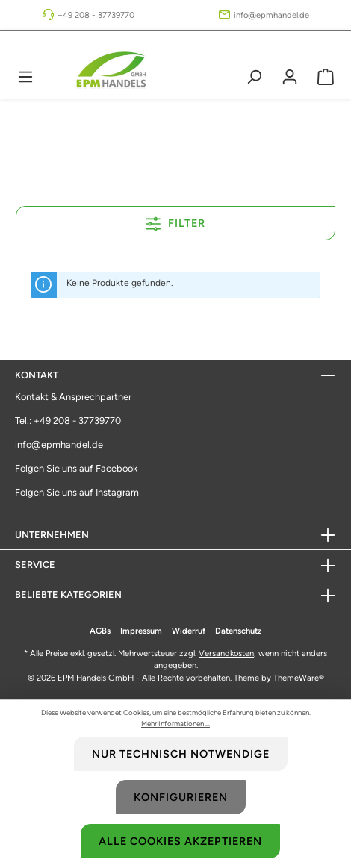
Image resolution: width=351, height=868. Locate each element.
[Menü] (25, 77)
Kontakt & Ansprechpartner (73, 397)
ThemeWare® (299, 678)
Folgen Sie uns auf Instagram (77, 492)
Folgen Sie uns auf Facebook (76, 468)
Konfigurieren (181, 797)
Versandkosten (226, 653)
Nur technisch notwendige (181, 754)
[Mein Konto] (290, 77)
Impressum (141, 631)
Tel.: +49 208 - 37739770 (68, 421)
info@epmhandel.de (271, 15)
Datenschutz (238, 631)
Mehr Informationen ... (175, 724)
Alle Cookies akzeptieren (180, 841)
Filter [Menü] (175, 221)
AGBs (100, 631)
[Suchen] (254, 77)
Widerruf (189, 631)
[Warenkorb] (326, 77)
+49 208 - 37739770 (96, 15)
